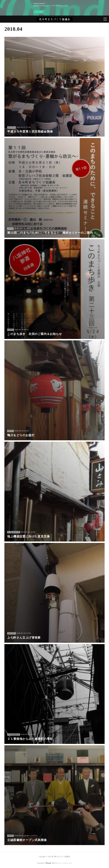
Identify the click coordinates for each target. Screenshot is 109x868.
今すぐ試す (39, 12)
